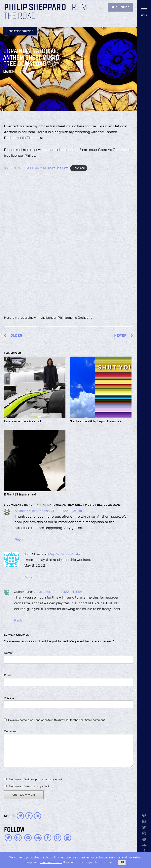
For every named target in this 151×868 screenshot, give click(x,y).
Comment (11, 731)
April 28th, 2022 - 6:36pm (63, 511)
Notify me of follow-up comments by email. (36, 780)
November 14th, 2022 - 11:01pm (60, 592)
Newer (124, 336)
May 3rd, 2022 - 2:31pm (65, 554)
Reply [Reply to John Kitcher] (18, 621)
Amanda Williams (27, 511)
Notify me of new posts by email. (29, 786)
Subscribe (120, 7)
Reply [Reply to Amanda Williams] (19, 540)
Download (79, 168)
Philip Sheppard (35, 8)
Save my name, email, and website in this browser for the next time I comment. (57, 720)
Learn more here (51, 862)
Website (9, 698)
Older (16, 336)
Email (8, 675)
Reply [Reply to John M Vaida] (28, 577)
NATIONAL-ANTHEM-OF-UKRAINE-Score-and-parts (36, 168)
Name (9, 653)
